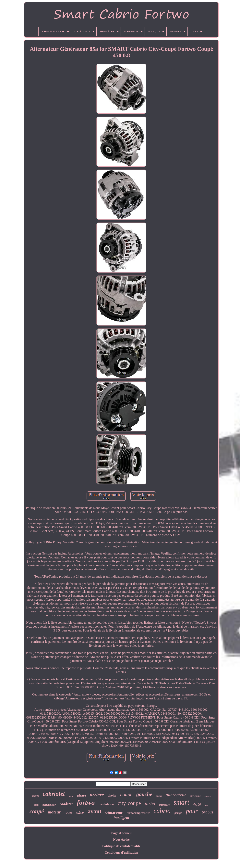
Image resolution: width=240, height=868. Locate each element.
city (80, 813)
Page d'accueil (121, 833)
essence (208, 796)
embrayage (164, 805)
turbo (150, 804)
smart (181, 802)
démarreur (114, 812)
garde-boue (106, 804)
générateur (49, 805)
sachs (159, 796)
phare (82, 795)
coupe (126, 794)
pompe (178, 813)
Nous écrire (121, 840)
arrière (97, 795)
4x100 (197, 804)
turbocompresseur (138, 813)
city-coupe (129, 803)
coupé (37, 811)
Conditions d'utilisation (121, 853)
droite (112, 795)
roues (68, 812)
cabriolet (54, 794)
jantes (36, 796)
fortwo (86, 803)
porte (71, 796)
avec (207, 805)
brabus (208, 812)
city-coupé (195, 796)
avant (95, 811)
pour (192, 811)
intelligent (121, 818)
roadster (66, 804)
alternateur (176, 795)
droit (36, 805)
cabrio (162, 811)
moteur (54, 812)
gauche (144, 794)
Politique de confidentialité (121, 846)
